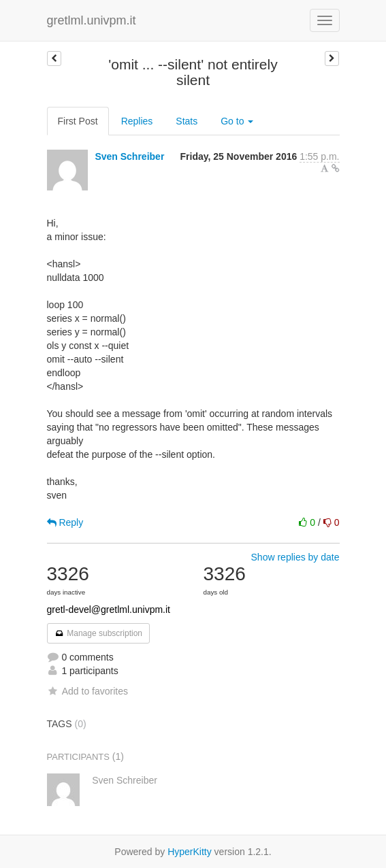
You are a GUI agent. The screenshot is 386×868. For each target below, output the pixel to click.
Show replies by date (295, 557)
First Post (78, 121)
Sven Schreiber (129, 156)
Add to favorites (87, 691)
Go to (237, 121)
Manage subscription (99, 633)
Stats (187, 121)
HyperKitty (190, 852)
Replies (137, 121)
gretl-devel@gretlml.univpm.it (109, 610)
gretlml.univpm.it (92, 20)
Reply (65, 522)
